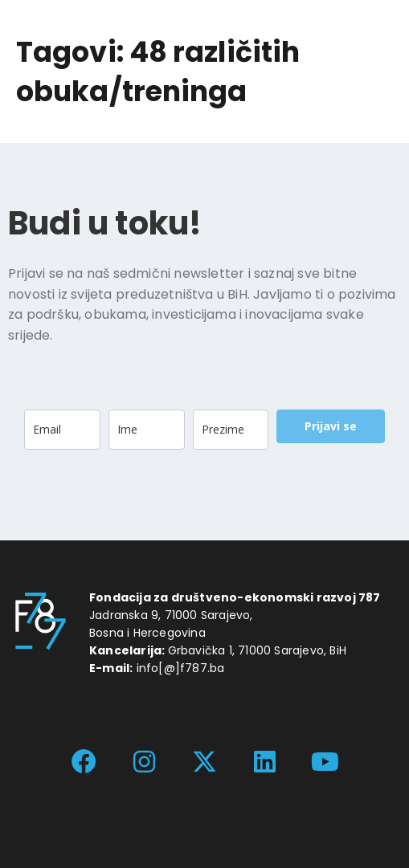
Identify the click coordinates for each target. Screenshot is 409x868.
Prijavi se (331, 426)
